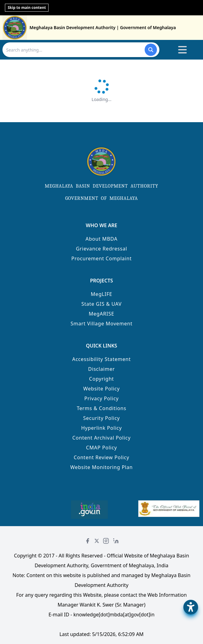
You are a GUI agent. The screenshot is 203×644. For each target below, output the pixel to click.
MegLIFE (102, 294)
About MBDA (101, 239)
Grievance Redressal (101, 249)
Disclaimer (101, 369)
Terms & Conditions (101, 408)
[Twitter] (97, 541)
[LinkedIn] (116, 541)
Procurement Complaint (101, 258)
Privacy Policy (101, 398)
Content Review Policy (101, 457)
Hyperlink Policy (101, 428)
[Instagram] (106, 541)
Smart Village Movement (102, 324)
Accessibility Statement (101, 359)
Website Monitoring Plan (102, 467)
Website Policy (101, 389)
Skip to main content (27, 8)
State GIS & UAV (101, 304)
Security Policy (102, 418)
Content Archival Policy (102, 438)
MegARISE (101, 314)
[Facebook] (88, 541)
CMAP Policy (101, 448)
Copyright (101, 379)
